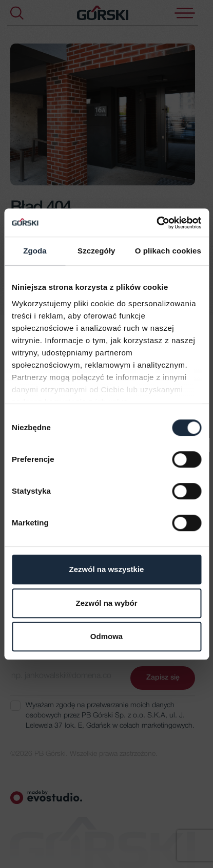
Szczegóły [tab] (96, 251)
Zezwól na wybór (106, 603)
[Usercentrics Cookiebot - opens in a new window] (156, 223)
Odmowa (106, 636)
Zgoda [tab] (35, 251)
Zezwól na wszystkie (107, 569)
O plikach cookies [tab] (168, 251)
